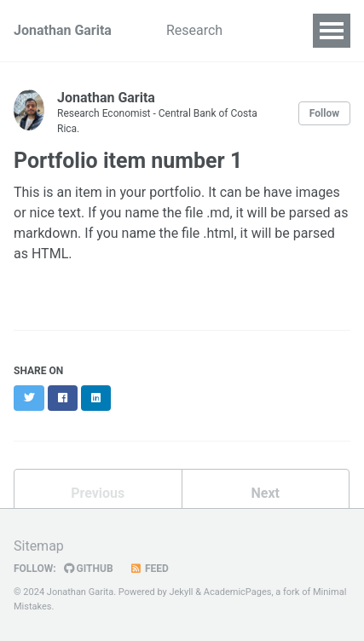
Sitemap (39, 546)
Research (194, 30)
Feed (149, 569)
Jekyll (181, 592)
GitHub (89, 569)
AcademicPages (238, 592)
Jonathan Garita (63, 30)
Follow (324, 113)
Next (266, 493)
